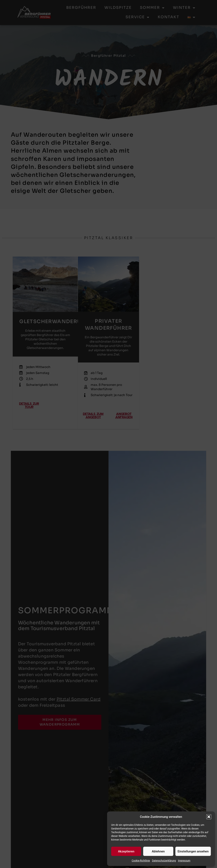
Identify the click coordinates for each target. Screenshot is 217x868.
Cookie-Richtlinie (141, 861)
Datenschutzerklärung (164, 861)
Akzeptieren (126, 851)
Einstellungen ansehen (193, 851)
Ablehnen (158, 851)
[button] (209, 817)
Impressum (184, 861)
